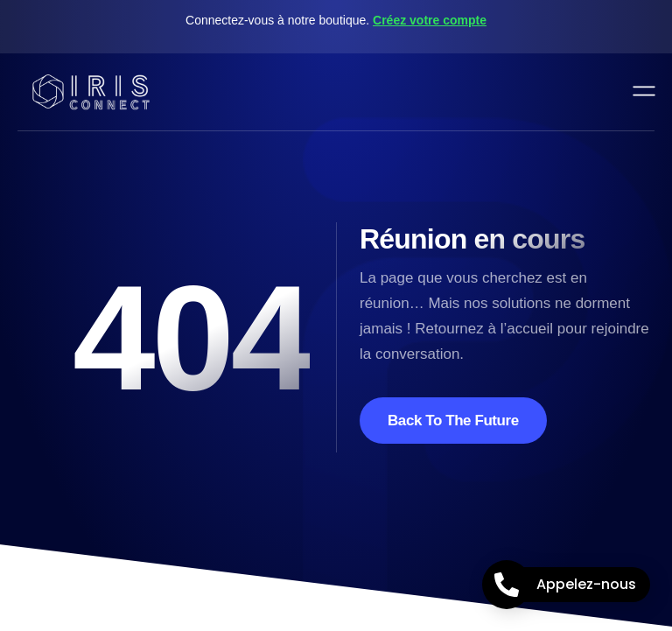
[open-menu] (645, 92)
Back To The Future (453, 421)
